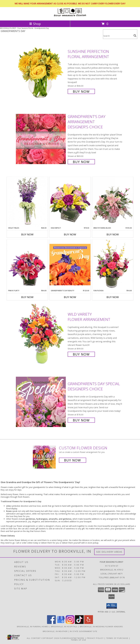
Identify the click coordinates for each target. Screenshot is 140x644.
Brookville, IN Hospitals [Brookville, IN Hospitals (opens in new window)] (64, 626)
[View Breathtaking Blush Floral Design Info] (113, 202)
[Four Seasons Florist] (70, 16)
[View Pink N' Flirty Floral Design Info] (27, 264)
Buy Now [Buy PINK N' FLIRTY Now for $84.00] (27, 297)
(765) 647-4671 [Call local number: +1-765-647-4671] (115, 574)
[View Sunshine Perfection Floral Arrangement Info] (41, 71)
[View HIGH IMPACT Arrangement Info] (70, 202)
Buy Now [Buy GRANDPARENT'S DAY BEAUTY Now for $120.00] (70, 297)
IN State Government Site (84, 631)
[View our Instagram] (70, 623)
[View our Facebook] (51, 623)
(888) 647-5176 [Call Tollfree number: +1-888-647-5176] (117, 577)
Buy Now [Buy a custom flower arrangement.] (73, 460)
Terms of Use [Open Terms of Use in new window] (79, 640)
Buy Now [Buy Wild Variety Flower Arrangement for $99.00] (81, 354)
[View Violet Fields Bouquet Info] (27, 202)
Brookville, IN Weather (55, 631)
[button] (112, 606)
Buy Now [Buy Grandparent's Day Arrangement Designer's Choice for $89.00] (81, 162)
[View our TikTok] (79, 623)
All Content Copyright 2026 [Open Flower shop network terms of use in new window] (43, 638)
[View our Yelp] (89, 623)
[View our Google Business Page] (61, 623)
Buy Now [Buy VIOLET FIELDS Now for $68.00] (27, 234)
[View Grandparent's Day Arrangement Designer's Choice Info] (41, 139)
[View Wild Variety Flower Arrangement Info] (41, 334)
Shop (35, 24)
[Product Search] (118, 36)
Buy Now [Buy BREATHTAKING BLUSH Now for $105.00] (113, 234)
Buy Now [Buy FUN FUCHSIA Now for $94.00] (113, 297)
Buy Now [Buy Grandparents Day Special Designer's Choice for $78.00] (81, 420)
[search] (135, 36)
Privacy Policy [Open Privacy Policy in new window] (95, 638)
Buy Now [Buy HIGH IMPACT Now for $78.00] (70, 234)
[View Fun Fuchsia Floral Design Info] (113, 264)
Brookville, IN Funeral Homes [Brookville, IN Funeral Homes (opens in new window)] (33, 626)
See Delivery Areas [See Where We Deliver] (109, 552)
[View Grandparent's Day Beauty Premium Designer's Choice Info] (70, 264)
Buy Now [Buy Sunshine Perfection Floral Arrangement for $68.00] (81, 91)
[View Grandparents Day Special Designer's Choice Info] (41, 402)
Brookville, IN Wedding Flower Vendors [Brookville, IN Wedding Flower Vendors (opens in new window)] (101, 626)
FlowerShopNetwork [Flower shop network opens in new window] (72, 638)
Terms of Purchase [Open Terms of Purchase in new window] (117, 638)
